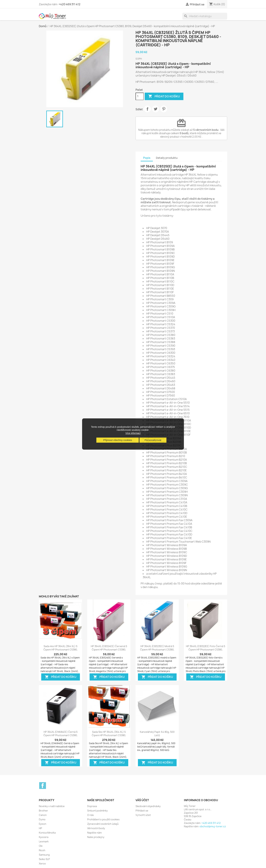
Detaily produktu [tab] (167, 158)
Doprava (92, 806)
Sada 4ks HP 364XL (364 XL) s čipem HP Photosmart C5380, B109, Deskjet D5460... (61, 650)
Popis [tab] (147, 158)
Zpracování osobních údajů (103, 824)
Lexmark (44, 841)
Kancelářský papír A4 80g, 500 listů (157, 734)
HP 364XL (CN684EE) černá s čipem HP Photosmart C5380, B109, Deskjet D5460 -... (61, 735)
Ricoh (42, 850)
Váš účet (142, 800)
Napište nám (94, 833)
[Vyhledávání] (205, 16)
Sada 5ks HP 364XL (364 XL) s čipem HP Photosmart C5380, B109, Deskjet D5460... (109, 735)
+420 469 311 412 (69, 4)
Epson (43, 824)
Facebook (43, 786)
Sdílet (147, 109)
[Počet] (140, 96)
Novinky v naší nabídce (52, 806)
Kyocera (44, 837)
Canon (43, 815)
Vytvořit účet (143, 815)
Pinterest (164, 109)
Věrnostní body (96, 828)
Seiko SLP (44, 859)
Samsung (44, 855)
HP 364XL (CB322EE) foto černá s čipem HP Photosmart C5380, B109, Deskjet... (206, 650)
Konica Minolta (47, 833)
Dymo (42, 819)
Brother (43, 811)
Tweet (156, 109)
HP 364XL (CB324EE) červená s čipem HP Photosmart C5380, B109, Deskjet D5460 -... (109, 650)
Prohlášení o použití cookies (103, 819)
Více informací (133, 433)
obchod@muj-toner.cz (213, 826)
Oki (41, 846)
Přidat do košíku (164, 96)
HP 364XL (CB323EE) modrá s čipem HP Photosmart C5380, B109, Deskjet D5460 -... (157, 650)
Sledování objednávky (148, 806)
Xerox (42, 864)
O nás (91, 815)
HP (40, 828)
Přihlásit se (142, 811)
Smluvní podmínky (97, 811)
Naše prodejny (96, 837)
